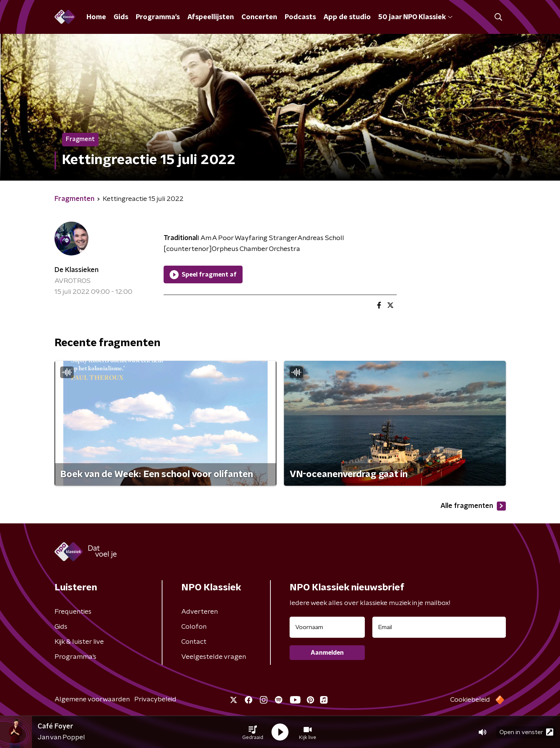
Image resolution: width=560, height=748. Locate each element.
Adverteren (200, 612)
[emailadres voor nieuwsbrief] (439, 627)
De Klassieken (77, 270)
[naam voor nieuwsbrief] (327, 627)
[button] (253, 732)
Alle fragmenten (473, 506)
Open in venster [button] (526, 732)
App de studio (347, 17)
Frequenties (73, 612)
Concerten (259, 17)
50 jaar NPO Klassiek (415, 17)
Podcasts (300, 17)
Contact (194, 642)
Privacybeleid (155, 699)
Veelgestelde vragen (214, 657)
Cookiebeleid (470, 700)
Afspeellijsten (211, 17)
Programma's (158, 17)
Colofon (194, 627)
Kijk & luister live (79, 642)
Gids (121, 17)
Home (96, 17)
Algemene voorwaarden (92, 699)
